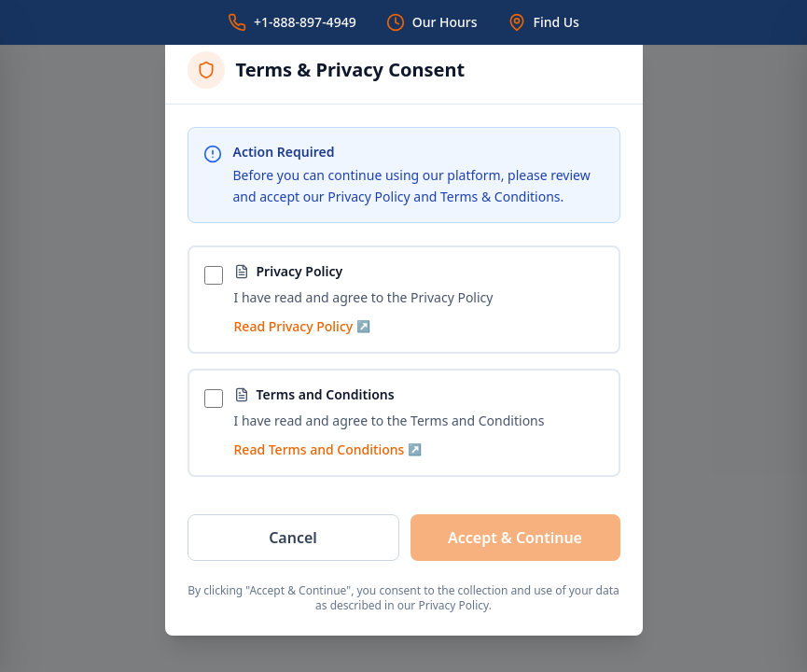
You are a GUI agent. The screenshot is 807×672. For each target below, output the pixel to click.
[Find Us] (543, 22)
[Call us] (292, 22)
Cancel (293, 538)
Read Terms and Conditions (328, 449)
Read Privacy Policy (303, 326)
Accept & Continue (515, 538)
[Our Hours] (432, 22)
